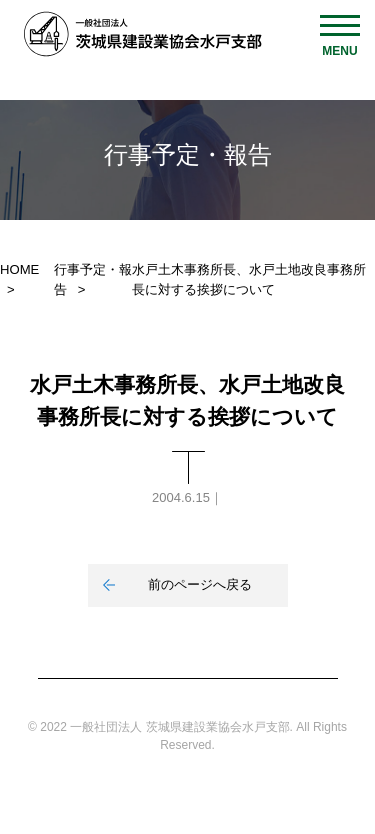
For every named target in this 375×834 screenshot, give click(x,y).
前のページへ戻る (200, 584)
